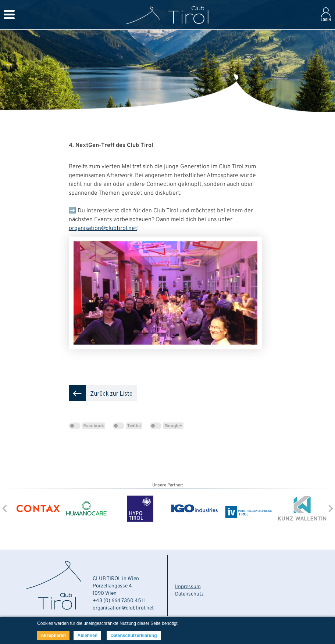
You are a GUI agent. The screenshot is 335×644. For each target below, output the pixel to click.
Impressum (188, 587)
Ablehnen (87, 636)
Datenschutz (189, 594)
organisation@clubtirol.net (103, 229)
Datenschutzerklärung (133, 636)
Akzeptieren (53, 636)
